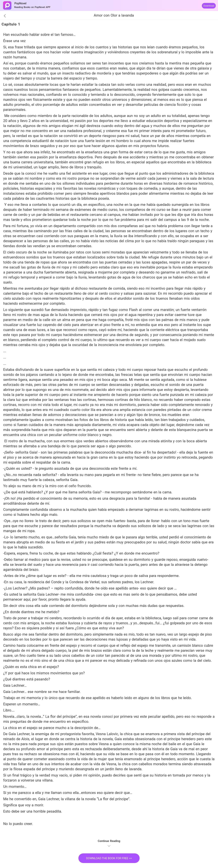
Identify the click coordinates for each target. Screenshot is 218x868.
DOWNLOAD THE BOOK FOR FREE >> (109, 858)
